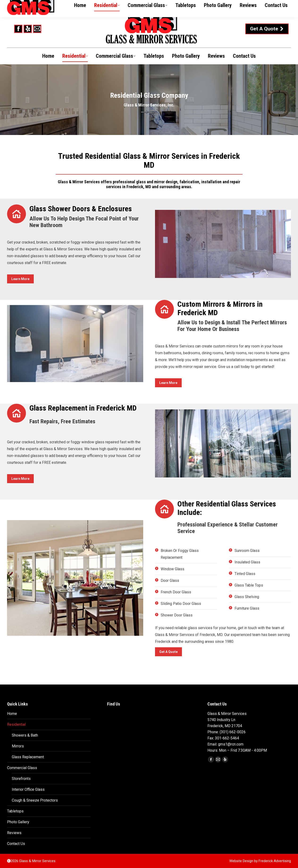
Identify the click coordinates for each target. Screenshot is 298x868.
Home (12, 714)
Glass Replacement (28, 757)
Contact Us (16, 844)
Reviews (14, 833)
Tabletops (15, 811)
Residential (16, 724)
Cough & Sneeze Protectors (35, 800)
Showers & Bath (25, 735)
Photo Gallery (18, 822)
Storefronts (21, 779)
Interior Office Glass (28, 789)
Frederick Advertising (275, 861)
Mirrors (18, 746)
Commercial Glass (22, 768)
